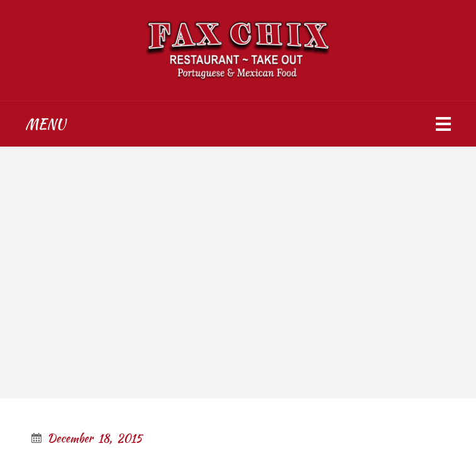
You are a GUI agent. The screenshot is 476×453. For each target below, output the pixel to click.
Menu (45, 124)
